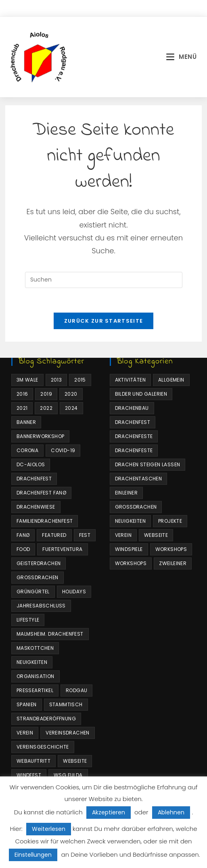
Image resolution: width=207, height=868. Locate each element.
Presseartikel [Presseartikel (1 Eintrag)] (35, 690)
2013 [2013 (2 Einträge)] (56, 380)
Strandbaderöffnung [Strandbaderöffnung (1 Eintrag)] (46, 719)
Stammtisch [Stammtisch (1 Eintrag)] (66, 704)
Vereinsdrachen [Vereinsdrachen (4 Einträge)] (68, 733)
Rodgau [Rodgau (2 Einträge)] (76, 690)
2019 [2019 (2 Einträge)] (46, 394)
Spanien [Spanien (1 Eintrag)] (27, 704)
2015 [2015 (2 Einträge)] (80, 380)
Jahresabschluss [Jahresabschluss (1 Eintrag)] (41, 606)
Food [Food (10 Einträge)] (23, 549)
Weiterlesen (49, 829)
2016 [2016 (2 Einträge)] (22, 394)
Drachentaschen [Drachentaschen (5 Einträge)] (139, 479)
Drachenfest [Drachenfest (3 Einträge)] (133, 422)
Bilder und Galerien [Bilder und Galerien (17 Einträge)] (141, 394)
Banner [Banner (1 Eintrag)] (26, 422)
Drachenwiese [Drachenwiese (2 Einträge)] (36, 507)
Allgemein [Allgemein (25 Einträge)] (171, 380)
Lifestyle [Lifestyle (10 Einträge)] (28, 620)
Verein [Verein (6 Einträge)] (123, 535)
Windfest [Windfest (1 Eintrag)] (29, 775)
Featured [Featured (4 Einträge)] (54, 535)
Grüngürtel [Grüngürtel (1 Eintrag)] (33, 592)
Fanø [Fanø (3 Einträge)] (23, 535)
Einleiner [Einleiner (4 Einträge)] (126, 493)
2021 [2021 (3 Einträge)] (22, 408)
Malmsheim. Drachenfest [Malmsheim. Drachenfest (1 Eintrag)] (50, 634)
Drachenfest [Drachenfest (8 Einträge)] (34, 479)
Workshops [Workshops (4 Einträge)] (171, 549)
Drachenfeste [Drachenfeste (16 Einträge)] (134, 450)
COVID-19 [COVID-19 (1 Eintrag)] (63, 450)
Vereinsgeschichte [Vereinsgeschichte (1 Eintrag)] (43, 747)
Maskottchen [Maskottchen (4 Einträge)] (35, 648)
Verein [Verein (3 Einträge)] (25, 733)
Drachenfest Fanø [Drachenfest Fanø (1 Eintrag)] (41, 493)
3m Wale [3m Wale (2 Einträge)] (27, 380)
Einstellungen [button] (33, 855)
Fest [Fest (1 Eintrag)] (85, 535)
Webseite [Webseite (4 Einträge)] (75, 761)
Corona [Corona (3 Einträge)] (27, 450)
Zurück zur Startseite (103, 321)
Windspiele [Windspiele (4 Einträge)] (129, 549)
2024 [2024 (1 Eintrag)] (71, 408)
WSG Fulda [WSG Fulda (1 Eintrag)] (68, 775)
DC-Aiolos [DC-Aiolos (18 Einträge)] (31, 464)
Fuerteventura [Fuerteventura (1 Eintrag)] (62, 549)
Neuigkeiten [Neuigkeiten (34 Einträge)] (130, 521)
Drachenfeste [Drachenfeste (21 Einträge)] (134, 436)
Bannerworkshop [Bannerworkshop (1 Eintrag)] (41, 436)
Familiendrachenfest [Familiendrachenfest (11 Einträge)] (45, 521)
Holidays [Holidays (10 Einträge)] (74, 592)
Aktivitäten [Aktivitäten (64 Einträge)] (130, 380)
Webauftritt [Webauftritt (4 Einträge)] (33, 761)
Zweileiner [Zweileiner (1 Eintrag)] (173, 563)
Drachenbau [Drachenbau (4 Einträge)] (132, 408)
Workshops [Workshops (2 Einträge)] (131, 563)
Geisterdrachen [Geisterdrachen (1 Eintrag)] (39, 563)
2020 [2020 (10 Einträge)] (71, 394)
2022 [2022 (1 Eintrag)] (46, 408)
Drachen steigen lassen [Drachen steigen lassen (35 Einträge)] (148, 464)
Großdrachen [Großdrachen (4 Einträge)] (38, 577)
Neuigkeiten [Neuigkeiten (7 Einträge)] (32, 662)
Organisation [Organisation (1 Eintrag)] (36, 676)
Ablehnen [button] (171, 812)
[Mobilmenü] (181, 57)
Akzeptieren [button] (109, 812)
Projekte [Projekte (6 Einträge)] (170, 521)
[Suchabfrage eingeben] (104, 280)
